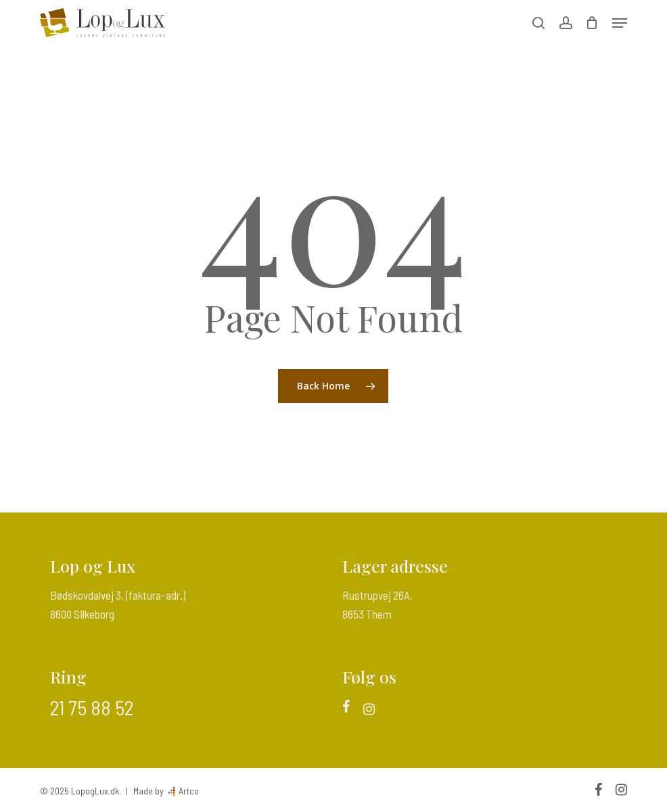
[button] (620, 23)
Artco (188, 791)
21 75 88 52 (92, 707)
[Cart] (592, 23)
